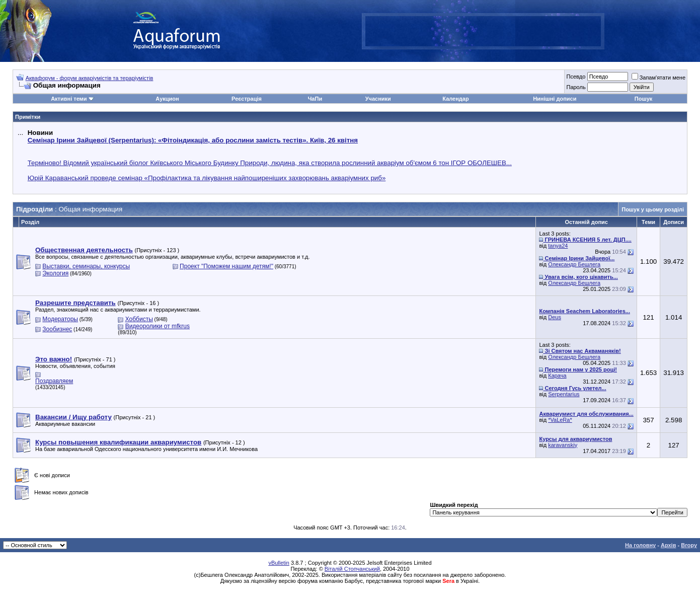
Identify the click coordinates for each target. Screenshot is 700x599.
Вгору (689, 545)
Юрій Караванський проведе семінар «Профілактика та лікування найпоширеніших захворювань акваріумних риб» (207, 178)
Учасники (378, 99)
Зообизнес (57, 329)
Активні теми (69, 99)
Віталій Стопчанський (352, 569)
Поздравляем (54, 381)
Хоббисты (139, 319)
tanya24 (558, 246)
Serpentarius (564, 394)
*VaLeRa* (560, 420)
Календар (455, 99)
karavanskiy (563, 445)
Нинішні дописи (555, 99)
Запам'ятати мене (658, 78)
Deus (555, 317)
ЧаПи (315, 99)
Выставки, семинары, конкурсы (86, 266)
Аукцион (167, 99)
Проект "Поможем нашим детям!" (226, 266)
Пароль (576, 87)
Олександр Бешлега (574, 264)
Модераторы (60, 319)
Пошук (643, 99)
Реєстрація (247, 99)
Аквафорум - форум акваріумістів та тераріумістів (90, 78)
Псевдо (576, 77)
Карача (557, 376)
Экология (55, 273)
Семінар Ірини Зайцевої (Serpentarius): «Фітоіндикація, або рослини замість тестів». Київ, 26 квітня (193, 140)
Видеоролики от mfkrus (158, 326)
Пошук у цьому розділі (653, 209)
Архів (668, 545)
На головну (640, 545)
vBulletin (279, 563)
